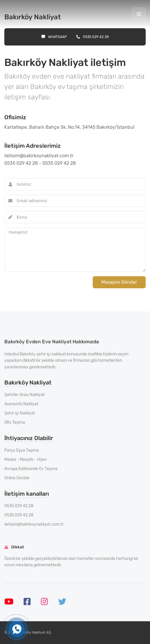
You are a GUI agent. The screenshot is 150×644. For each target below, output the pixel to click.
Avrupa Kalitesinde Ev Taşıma (31, 469)
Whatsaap (54, 37)
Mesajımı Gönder (119, 282)
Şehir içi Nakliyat (20, 413)
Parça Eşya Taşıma (22, 450)
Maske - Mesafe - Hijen (25, 460)
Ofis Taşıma (15, 422)
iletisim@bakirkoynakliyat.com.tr (34, 524)
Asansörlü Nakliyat (21, 404)
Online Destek (17, 478)
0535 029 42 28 (93, 37)
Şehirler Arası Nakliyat (24, 395)
